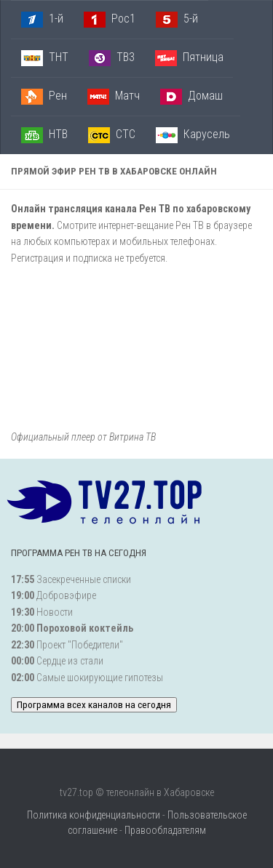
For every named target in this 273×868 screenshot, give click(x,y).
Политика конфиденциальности (94, 815)
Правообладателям (165, 830)
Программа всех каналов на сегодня (94, 705)
